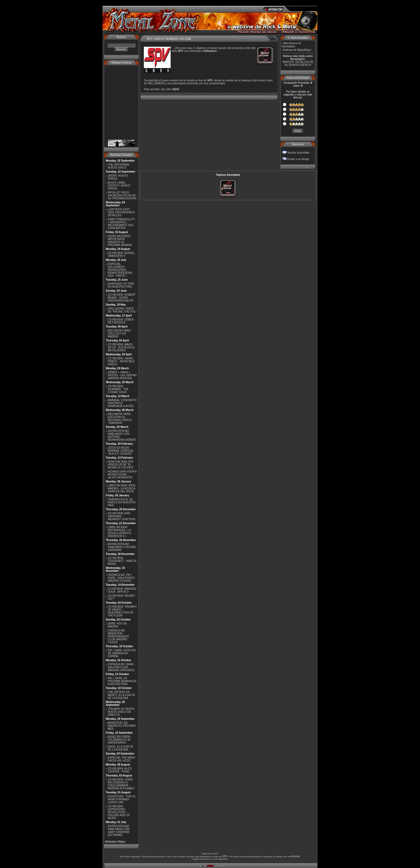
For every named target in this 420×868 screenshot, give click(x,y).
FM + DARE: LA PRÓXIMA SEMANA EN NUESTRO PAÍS (122, 681)
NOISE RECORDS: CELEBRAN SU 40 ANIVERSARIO (119, 740)
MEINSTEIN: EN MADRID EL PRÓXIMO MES (122, 726)
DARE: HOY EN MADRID (117, 625)
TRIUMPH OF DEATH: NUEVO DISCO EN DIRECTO (121, 712)
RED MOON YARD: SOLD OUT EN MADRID (119, 334)
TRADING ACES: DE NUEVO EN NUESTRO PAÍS (122, 502)
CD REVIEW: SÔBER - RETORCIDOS (121, 321)
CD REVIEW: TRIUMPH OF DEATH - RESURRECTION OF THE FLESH (122, 611)
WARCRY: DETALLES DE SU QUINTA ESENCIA (298, 63)
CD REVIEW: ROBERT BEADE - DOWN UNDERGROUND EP (121, 298)
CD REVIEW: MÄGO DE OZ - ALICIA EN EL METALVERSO (121, 347)
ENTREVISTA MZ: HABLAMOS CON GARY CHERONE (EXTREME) (119, 831)
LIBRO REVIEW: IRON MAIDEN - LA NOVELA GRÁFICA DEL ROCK (121, 488)
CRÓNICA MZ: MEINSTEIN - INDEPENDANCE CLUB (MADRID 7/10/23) (118, 636)
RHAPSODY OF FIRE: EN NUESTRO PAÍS (121, 285)
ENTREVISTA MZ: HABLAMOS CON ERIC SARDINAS (122, 547)
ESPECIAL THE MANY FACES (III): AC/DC (121, 759)
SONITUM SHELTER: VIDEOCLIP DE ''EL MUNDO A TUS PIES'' (121, 465)
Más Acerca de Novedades (291, 45)
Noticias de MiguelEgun (297, 50)
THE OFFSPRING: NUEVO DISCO (119, 166)
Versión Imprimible (298, 153)
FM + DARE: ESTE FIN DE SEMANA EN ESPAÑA (122, 653)
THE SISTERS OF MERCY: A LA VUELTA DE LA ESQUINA (121, 695)
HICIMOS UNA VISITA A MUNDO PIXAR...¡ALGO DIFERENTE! (122, 475)
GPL (225, 856)
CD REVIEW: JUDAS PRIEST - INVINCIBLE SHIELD (121, 361)
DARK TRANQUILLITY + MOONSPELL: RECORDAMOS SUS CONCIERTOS (121, 224)
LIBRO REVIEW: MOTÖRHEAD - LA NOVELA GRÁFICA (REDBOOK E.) (119, 532)
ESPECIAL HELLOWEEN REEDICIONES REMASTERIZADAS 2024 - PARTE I (120, 270)
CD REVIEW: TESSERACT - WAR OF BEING (122, 561)
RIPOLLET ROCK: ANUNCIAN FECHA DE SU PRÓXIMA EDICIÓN (122, 195)
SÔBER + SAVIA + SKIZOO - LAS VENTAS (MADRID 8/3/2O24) (122, 375)
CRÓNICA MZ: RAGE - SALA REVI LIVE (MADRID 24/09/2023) (121, 667)
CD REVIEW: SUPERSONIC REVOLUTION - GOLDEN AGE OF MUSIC (119, 812)
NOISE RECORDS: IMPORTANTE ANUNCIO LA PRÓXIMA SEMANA (120, 241)
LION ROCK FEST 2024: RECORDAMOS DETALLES (121, 212)
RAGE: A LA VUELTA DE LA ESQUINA (120, 748)
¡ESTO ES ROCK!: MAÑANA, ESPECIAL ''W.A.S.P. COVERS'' (121, 451)
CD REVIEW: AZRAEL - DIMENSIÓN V (122, 254)
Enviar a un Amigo (298, 159)
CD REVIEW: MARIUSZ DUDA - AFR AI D (122, 590)
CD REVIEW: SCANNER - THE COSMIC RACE (118, 389)
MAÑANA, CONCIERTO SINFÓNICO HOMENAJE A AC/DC (122, 403)
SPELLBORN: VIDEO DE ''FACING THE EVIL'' (122, 310)
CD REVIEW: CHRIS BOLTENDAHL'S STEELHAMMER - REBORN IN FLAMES (121, 784)
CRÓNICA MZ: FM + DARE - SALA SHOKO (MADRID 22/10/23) (121, 578)
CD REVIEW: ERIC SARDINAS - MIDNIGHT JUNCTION (121, 516)
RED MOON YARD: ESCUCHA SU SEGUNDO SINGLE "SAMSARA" (120, 418)
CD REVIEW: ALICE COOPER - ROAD (120, 770)
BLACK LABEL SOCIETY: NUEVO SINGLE (119, 186)
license (296, 856)
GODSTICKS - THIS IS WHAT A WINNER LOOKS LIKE (121, 799)
